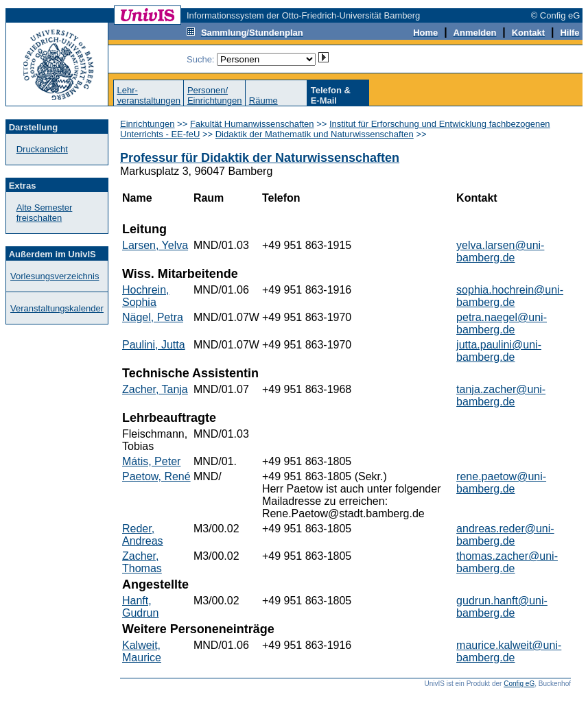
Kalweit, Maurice (142, 651)
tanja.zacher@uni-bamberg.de (501, 395)
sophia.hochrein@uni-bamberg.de (510, 296)
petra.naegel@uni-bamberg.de (502, 323)
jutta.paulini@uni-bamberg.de (499, 351)
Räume (263, 100)
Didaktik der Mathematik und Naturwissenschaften (315, 134)
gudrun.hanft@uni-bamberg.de (502, 607)
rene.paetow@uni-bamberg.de (501, 483)
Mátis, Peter (151, 461)
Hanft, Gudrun (140, 607)
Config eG (519, 684)
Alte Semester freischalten (45, 213)
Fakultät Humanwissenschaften (252, 124)
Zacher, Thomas (142, 562)
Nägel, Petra (153, 317)
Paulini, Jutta (154, 345)
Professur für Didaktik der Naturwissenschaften (260, 158)
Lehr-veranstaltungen (149, 95)
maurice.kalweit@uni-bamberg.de (509, 651)
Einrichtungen (148, 124)
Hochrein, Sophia (145, 296)
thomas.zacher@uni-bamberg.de (507, 562)
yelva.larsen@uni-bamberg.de (500, 251)
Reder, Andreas (143, 535)
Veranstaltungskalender (57, 308)
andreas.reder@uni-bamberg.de (505, 535)
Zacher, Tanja (155, 389)
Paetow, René (156, 476)
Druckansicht (42, 149)
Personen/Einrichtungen (215, 95)
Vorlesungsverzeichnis (55, 276)
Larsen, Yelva (155, 245)
